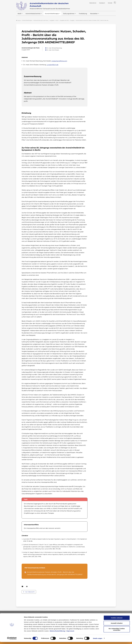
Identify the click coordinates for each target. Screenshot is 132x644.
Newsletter (90, 15)
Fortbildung (80, 15)
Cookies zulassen (117, 620)
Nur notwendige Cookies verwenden (117, 631)
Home (18, 21)
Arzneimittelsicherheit (32, 15)
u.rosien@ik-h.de (53, 65)
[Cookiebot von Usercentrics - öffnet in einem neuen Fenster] (12, 640)
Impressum (70, 633)
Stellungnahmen (66, 15)
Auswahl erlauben (117, 625)
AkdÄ (19, 15)
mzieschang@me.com (59, 61)
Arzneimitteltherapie (50, 15)
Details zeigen (98, 640)
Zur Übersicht (30, 592)
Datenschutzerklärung (57, 633)
